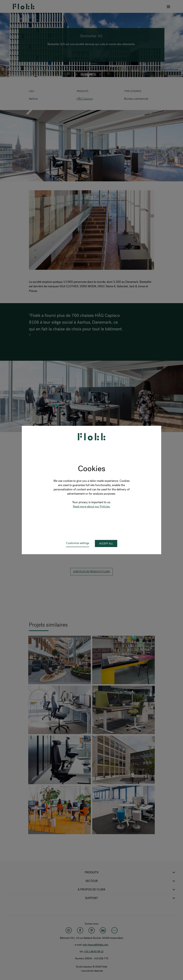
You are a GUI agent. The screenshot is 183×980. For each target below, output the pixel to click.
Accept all (106, 544)
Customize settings (78, 543)
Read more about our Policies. (92, 506)
